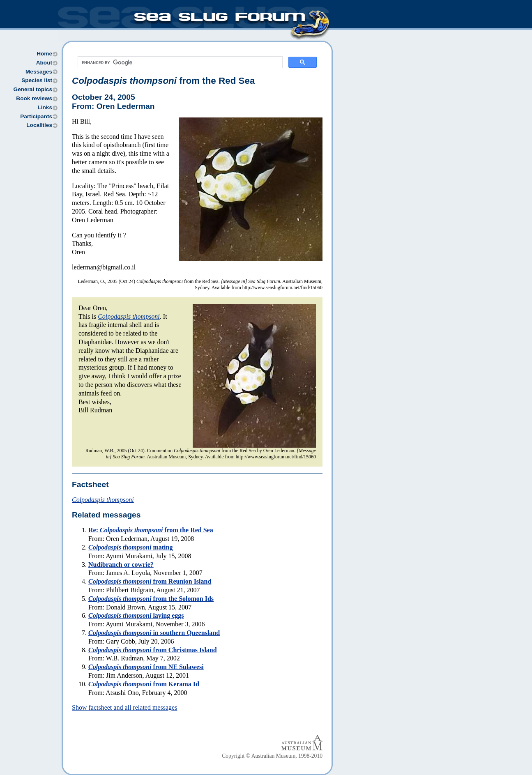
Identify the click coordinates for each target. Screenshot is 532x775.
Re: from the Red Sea (151, 530)
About (44, 63)
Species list (37, 80)
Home (44, 54)
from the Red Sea (163, 81)
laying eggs (136, 615)
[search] (179, 62)
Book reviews (34, 98)
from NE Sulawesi (146, 667)
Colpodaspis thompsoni (129, 316)
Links (45, 107)
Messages (39, 72)
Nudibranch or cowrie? (121, 565)
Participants (36, 116)
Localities (39, 125)
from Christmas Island (153, 650)
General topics (33, 89)
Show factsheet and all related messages (124, 707)
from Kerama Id (144, 684)
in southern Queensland (154, 633)
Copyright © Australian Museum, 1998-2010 (272, 756)
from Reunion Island (150, 581)
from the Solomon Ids (151, 599)
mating (130, 547)
